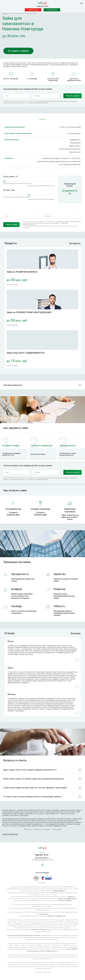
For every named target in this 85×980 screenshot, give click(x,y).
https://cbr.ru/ (71, 897)
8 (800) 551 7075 (8, 455)
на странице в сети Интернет (38, 930)
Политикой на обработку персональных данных (43, 223)
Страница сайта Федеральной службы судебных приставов (23, 935)
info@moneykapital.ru (42, 858)
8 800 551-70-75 (42, 6)
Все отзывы (76, 633)
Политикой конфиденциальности (38, 103)
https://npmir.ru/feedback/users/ (57, 916)
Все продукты (75, 243)
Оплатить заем (13, 515)
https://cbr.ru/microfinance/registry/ (67, 899)
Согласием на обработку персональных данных (53, 101)
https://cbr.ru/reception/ (65, 900)
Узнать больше (12, 284)
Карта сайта (42, 883)
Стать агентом (52, 10)
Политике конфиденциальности (49, 951)
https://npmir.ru (44, 914)
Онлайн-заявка (33, 10)
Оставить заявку (18, 51)
